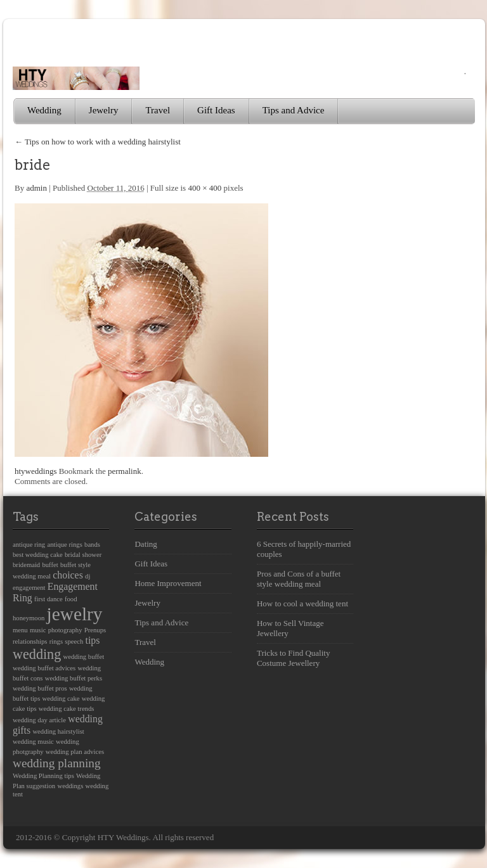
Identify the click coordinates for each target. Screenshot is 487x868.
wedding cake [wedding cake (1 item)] (61, 699)
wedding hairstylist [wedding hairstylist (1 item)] (58, 731)
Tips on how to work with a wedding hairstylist (98, 142)
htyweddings (36, 471)
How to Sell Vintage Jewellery (290, 628)
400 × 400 (205, 188)
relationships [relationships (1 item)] (30, 641)
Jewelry (104, 110)
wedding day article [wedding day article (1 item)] (39, 720)
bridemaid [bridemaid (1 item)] (26, 565)
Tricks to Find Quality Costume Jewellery (293, 658)
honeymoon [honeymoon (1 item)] (29, 618)
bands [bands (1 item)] (92, 545)
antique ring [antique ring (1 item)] (29, 545)
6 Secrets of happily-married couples (304, 549)
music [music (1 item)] (38, 630)
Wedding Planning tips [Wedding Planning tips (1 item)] (43, 776)
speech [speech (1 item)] (74, 641)
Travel (158, 110)
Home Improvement (168, 583)
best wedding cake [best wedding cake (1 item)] (38, 555)
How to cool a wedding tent (302, 603)
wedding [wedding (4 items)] (37, 654)
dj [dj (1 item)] (88, 576)
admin (36, 188)
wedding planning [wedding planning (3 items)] (57, 763)
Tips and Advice (294, 110)
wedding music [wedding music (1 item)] (33, 742)
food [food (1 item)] (71, 599)
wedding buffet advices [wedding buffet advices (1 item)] (44, 668)
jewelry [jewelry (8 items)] (75, 614)
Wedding (44, 110)
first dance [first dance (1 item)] (49, 599)
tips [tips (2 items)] (93, 640)
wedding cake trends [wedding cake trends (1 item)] (67, 709)
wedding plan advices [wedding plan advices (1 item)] (75, 752)
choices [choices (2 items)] (68, 575)
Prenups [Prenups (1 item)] (95, 630)
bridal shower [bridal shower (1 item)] (83, 555)
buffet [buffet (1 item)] (50, 565)
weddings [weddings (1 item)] (70, 786)
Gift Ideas (216, 110)
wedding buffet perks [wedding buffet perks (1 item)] (74, 678)
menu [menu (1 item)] (20, 630)
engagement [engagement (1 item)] (29, 588)
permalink (125, 471)
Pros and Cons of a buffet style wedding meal (299, 579)
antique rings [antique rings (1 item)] (64, 545)
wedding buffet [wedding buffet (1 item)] (84, 657)
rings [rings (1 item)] (56, 641)
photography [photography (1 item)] (65, 630)
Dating (146, 544)
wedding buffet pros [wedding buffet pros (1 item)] (40, 688)
